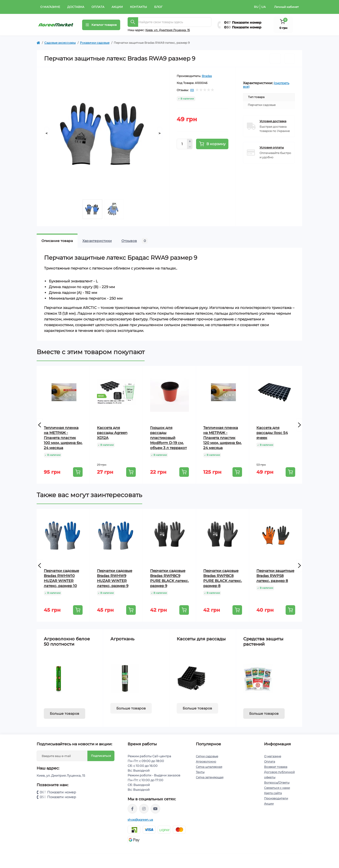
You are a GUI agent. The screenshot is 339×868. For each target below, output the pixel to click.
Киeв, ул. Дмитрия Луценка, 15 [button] (168, 30)
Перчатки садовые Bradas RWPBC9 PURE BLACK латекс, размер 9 (169, 578)
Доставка (76, 7)
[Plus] (190, 141)
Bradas (207, 76)
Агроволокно (206, 761)
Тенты (200, 772)
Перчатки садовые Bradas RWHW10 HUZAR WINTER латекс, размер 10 (61, 578)
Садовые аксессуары (60, 43)
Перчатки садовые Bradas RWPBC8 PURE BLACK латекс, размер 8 (223, 578)
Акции (117, 7)
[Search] (133, 22)
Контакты (138, 7)
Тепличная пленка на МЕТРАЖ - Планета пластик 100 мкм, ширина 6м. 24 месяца (63, 438)
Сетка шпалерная (209, 767)
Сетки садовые (207, 756)
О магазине (50, 7)
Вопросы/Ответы (277, 783)
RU (256, 7)
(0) (192, 90)
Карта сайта (273, 793)
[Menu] (101, 25)
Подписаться (101, 756)
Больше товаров (65, 714)
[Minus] (190, 147)
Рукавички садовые (95, 43)
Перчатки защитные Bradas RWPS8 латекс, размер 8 (275, 576)
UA (263, 7)
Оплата (98, 7)
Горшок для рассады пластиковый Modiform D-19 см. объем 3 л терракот (168, 438)
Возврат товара (276, 767)
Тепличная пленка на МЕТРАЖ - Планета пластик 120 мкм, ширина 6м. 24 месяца (222, 438)
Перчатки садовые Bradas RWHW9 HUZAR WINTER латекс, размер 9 (115, 578)
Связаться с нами (277, 788)
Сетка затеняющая (210, 777)
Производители (276, 798)
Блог (158, 7)
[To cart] (78, 472)
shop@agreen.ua (140, 820)
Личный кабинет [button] (286, 7)
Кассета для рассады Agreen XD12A (112, 433)
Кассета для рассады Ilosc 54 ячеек (272, 433)
